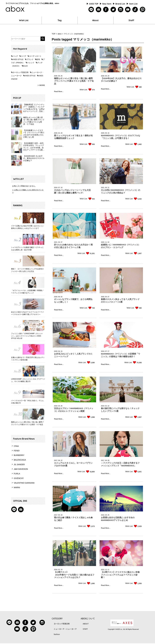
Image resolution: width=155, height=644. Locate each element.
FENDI (17, 451)
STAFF (85, 629)
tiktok (135, 10)
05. (59, 76)
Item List (133, 4)
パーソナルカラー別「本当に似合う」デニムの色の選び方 (27, 402)
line (91, 10)
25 (62, 76)
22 (108, 406)
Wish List (24, 20)
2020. (103, 242)
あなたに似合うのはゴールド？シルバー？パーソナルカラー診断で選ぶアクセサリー (27, 313)
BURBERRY (19, 455)
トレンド (31, 63)
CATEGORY (57, 618)
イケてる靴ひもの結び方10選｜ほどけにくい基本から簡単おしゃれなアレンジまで (27, 227)
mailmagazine (99, 10)
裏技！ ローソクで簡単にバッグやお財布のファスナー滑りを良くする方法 (27, 270)
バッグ (15, 56)
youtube (128, 10)
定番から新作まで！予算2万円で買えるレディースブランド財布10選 (28, 359)
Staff (131, 20)
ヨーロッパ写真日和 (21, 72)
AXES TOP (94, 4)
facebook (106, 10)
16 (108, 133)
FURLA (17, 474)
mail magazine (21, 509)
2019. (103, 351)
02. (59, 133)
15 (62, 351)
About (95, 20)
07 (62, 242)
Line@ (14, 509)
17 (108, 351)
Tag (60, 20)
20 (108, 76)
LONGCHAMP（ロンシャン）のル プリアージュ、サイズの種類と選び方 (28, 380)
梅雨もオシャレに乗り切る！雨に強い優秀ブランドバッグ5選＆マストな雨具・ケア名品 (27, 423)
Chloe (16, 446)
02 (108, 242)
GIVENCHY (19, 478)
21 (108, 188)
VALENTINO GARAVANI (24, 483)
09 (108, 460)
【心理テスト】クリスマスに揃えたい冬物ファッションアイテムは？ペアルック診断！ (120, 575)
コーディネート (35, 56)
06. (106, 188)
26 (62, 406)
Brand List (120, 4)
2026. (56, 76)
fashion (57, 634)
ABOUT (86, 624)
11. (106, 242)
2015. (103, 570)
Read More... (59, 92)
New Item (107, 4)
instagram (121, 10)
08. (59, 460)
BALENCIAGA (20, 460)
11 (108, 570)
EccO (25, 66)
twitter (113, 10)
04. (106, 76)
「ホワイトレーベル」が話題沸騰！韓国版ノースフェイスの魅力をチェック (27, 292)
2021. (103, 188)
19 (62, 188)
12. (106, 570)
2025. (103, 133)
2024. (56, 188)
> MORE (41, 85)
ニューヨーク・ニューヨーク (65, 629)
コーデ (24, 56)
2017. (56, 460)
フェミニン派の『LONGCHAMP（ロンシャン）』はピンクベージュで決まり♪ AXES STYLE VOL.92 (27, 336)
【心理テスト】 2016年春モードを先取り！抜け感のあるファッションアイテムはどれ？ (74, 575)
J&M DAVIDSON (21, 469)
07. (59, 188)
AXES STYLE (18, 59)
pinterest (142, 10)
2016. (103, 515)
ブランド (30, 59)
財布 (38, 59)
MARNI (17, 487)
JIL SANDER (19, 464)
